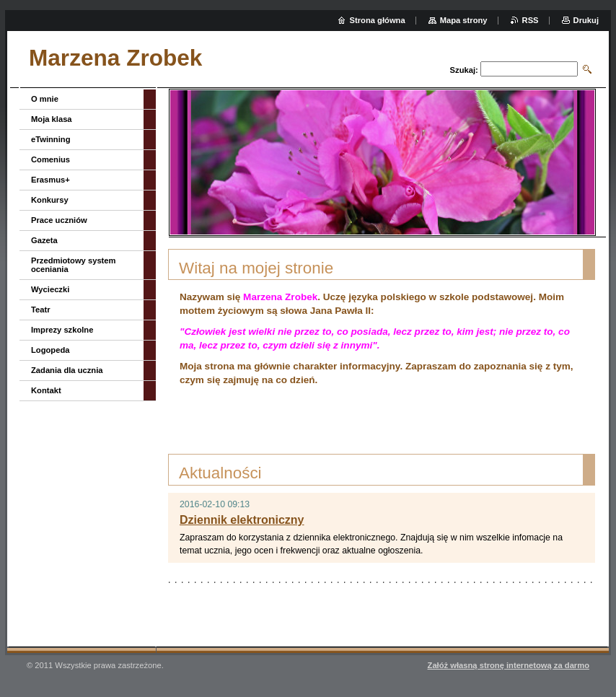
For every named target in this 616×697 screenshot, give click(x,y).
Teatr (41, 310)
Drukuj (586, 20)
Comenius (50, 159)
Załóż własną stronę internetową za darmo (509, 665)
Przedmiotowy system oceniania (74, 265)
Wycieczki (50, 289)
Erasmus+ (50, 180)
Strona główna (378, 20)
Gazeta (44, 240)
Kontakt (46, 390)
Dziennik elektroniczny (242, 520)
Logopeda (50, 350)
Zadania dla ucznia (67, 370)
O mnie (45, 99)
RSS (531, 20)
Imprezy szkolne (62, 330)
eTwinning (50, 139)
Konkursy (50, 200)
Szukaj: (464, 70)
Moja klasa (52, 119)
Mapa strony (464, 20)
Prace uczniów (59, 220)
